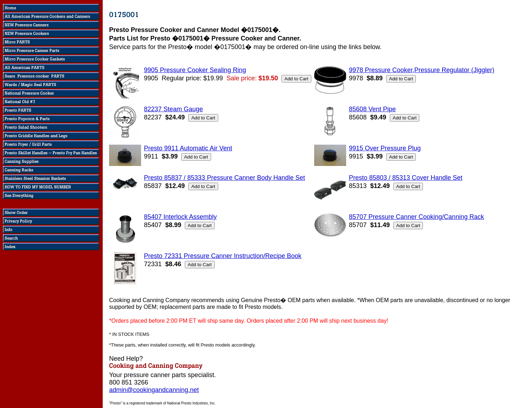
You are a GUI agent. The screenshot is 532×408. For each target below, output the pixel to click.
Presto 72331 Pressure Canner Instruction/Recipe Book (223, 256)
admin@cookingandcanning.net (154, 390)
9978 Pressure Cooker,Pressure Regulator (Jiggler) (422, 70)
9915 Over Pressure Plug (385, 148)
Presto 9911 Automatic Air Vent (188, 148)
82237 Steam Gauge (173, 109)
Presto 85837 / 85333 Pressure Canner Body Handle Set (224, 178)
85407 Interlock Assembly (180, 217)
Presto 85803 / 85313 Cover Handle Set (406, 178)
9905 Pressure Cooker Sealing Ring (195, 70)
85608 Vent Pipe (372, 109)
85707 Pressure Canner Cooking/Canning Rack (417, 217)
